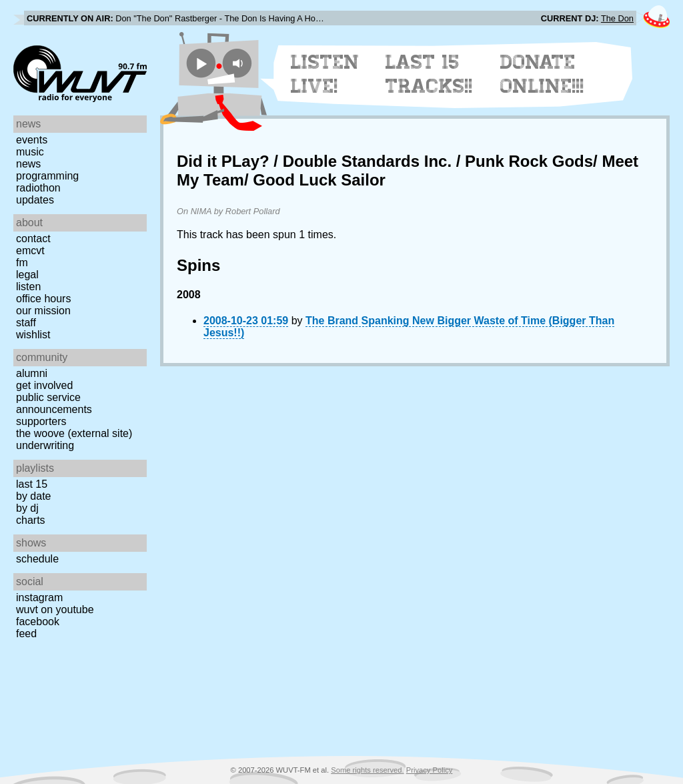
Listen (28, 287)
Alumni (32, 373)
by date (33, 496)
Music (30, 152)
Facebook (38, 622)
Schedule (37, 559)
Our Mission (43, 311)
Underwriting (45, 445)
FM (22, 263)
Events (32, 140)
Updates (35, 200)
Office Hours (43, 299)
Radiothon (38, 188)
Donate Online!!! (542, 74)
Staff (26, 323)
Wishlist (33, 335)
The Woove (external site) (74, 433)
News (28, 164)
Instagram (39, 598)
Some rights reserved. (367, 770)
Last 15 (32, 484)
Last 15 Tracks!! (429, 74)
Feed (26, 634)
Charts (31, 520)
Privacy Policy (430, 770)
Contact (33, 239)
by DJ (27, 508)
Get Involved (44, 385)
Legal (27, 275)
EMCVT (30, 251)
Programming (47, 176)
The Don (617, 18)
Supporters (41, 421)
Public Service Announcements (54, 403)
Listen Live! (325, 74)
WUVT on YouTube (55, 610)
